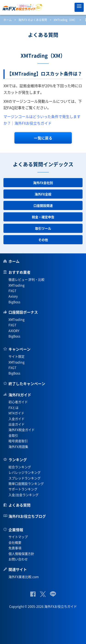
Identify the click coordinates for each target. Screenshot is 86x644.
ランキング (18, 460)
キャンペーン (19, 349)
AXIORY (14, 331)
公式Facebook (33, 594)
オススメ (69, 7)
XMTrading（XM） (65, 20)
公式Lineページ (53, 594)
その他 (43, 240)
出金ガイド (17, 424)
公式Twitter (43, 594)
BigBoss (14, 302)
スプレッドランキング (25, 478)
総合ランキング (20, 467)
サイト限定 (17, 356)
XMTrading (17, 285)
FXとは (14, 407)
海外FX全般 (43, 194)
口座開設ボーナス (23, 312)
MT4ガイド (16, 413)
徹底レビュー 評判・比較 (26, 279)
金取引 (13, 435)
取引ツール (43, 228)
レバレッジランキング (25, 472)
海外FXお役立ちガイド (43, 7)
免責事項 (15, 548)
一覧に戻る (43, 138)
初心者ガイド (18, 402)
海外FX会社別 (43, 183)
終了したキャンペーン (27, 384)
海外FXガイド (20, 395)
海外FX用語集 (18, 447)
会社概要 (15, 542)
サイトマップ (18, 537)
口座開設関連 (43, 205)
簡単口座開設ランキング (26, 484)
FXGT (12, 291)
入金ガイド (17, 419)
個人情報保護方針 (21, 554)
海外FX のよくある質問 (33, 20)
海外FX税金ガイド (22, 430)
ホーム (8, 20)
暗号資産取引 (18, 441)
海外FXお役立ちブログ (27, 516)
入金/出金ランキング (24, 495)
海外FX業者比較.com (24, 577)
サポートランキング (23, 489)
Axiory (13, 296)
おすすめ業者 (19, 272)
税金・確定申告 (43, 217)
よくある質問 (19, 505)
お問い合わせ (18, 559)
